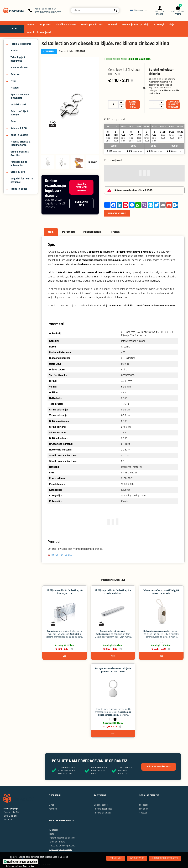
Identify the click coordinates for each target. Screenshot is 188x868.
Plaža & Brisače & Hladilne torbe (20, 143)
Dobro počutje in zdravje (20, 113)
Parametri (68, 232)
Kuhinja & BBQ (19, 128)
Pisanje (15, 88)
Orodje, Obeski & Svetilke (20, 153)
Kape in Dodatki (19, 135)
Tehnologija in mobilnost (18, 59)
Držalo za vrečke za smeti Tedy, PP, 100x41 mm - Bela (161, 592)
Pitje (13, 81)
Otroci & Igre (18, 172)
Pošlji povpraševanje (159, 767)
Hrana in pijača (19, 189)
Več (65, 656)
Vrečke (14, 51)
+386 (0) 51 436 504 (45, 9)
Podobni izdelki (93, 232)
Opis (51, 232)
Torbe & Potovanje (21, 44)
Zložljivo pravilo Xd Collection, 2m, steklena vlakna (113, 592)
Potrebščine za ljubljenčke (19, 164)
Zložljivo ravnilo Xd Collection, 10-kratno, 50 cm (65, 592)
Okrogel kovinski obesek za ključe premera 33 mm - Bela (113, 670)
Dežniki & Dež (18, 105)
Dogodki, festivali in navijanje (22, 180)
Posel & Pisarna (19, 68)
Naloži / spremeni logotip (82, 187)
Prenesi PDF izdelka (61, 555)
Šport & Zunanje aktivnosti (20, 96)
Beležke (15, 74)
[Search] (116, 10)
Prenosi (116, 232)
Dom (13, 121)
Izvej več (22, 860)
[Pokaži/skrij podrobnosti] (165, 858)
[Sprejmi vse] (116, 858)
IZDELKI (13, 29)
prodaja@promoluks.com (48, 12)
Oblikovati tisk (82, 204)
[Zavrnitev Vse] (137, 858)
